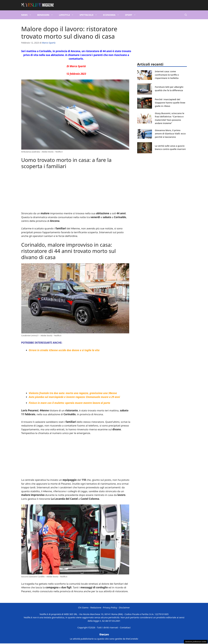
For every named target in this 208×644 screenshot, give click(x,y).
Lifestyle (68, 15)
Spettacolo (90, 15)
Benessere (47, 15)
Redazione (96, 607)
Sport (132, 15)
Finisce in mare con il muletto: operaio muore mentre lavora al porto (69, 403)
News (28, 15)
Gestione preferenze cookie (196, 642)
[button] (186, 15)
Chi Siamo (83, 607)
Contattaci (125, 627)
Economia (113, 15)
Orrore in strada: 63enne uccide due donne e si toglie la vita (64, 350)
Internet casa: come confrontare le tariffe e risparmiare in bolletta (167, 75)
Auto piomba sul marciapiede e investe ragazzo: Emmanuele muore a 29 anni (74, 397)
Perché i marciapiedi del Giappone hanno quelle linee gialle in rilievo (170, 103)
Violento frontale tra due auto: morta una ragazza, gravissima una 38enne (73, 393)
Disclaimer (124, 607)
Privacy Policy (110, 607)
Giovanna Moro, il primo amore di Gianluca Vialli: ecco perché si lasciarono (170, 134)
